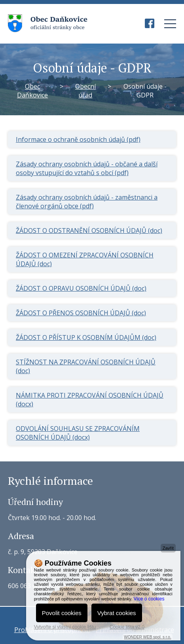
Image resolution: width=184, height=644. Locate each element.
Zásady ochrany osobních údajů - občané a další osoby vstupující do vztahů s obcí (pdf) (87, 168)
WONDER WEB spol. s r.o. (147, 637)
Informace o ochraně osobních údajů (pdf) (78, 139)
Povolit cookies (62, 613)
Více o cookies (149, 599)
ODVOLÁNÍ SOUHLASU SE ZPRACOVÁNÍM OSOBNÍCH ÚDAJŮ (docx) (78, 433)
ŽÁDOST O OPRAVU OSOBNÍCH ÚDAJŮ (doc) (81, 288)
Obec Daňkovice (32, 91)
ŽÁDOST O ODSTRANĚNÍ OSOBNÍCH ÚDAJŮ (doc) (89, 231)
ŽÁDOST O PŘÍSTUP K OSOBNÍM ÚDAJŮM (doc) (86, 337)
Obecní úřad (85, 91)
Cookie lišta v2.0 (127, 627)
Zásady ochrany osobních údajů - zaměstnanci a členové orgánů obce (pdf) (87, 202)
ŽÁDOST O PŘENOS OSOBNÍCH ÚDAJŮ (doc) (81, 313)
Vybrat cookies (117, 613)
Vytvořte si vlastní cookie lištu (65, 627)
